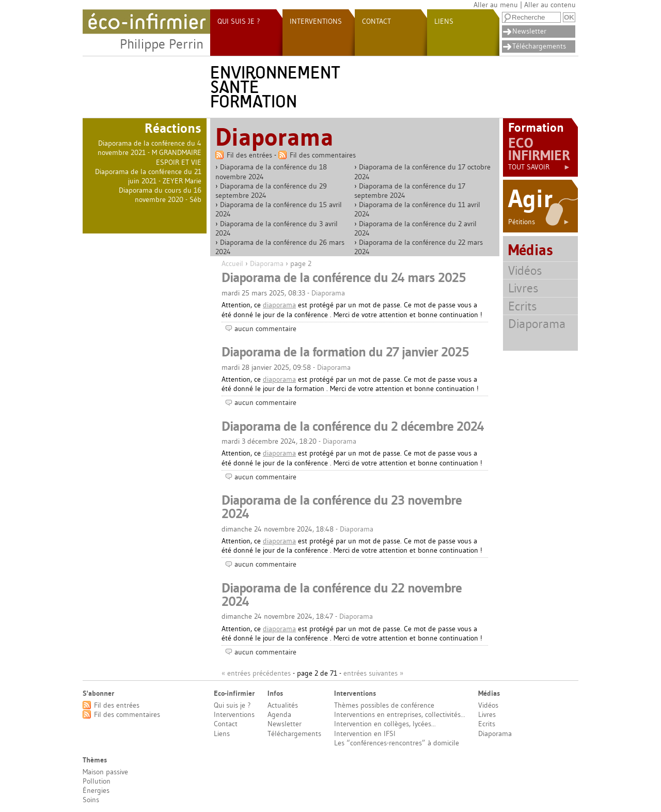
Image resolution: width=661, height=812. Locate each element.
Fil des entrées (249, 155)
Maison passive (105, 772)
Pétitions (539, 222)
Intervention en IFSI (365, 733)
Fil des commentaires (323, 155)
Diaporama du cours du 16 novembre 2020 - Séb (160, 195)
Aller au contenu (550, 5)
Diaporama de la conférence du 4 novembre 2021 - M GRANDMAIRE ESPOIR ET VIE (149, 152)
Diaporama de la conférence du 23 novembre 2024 (342, 507)
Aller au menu (496, 5)
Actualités (283, 705)
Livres (523, 288)
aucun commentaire (265, 329)
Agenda (279, 714)
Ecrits (522, 306)
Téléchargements (539, 46)
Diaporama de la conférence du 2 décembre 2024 (353, 426)
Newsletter (529, 31)
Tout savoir (539, 167)
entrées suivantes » (373, 673)
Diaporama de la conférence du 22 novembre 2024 (342, 595)
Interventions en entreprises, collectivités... (400, 714)
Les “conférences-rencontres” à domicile (397, 743)
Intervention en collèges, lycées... (385, 724)
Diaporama (267, 263)
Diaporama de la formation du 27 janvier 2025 (345, 352)
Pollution (97, 781)
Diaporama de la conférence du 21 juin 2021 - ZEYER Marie (148, 176)
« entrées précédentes (256, 673)
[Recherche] (531, 17)
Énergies (96, 790)
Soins (91, 800)
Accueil (232, 263)
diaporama (279, 305)
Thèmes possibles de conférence (384, 705)
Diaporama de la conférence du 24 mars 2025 (344, 277)
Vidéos (525, 270)
